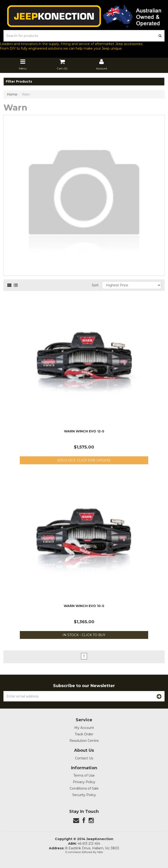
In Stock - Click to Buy (84, 635)
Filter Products (19, 82)
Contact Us (84, 758)
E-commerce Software (79, 852)
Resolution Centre (84, 741)
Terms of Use (84, 775)
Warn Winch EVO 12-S (84, 431)
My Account (84, 728)
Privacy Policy (84, 782)
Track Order (84, 734)
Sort (95, 285)
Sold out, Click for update (84, 460)
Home (12, 94)
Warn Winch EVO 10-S (84, 606)
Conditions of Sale (84, 788)
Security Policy (84, 795)
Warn (26, 94)
